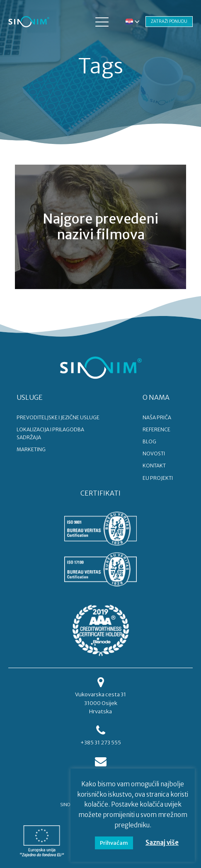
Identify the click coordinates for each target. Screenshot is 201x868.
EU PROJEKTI (158, 478)
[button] (102, 22)
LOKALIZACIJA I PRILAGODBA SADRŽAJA (50, 433)
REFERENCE (156, 429)
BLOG (149, 441)
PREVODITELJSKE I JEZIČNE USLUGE (58, 417)
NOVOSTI (154, 453)
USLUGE (30, 397)
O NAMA (156, 397)
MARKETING (31, 449)
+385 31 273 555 (101, 743)
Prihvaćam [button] (114, 843)
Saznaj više (162, 842)
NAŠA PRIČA (157, 417)
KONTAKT (154, 466)
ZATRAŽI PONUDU (169, 21)
